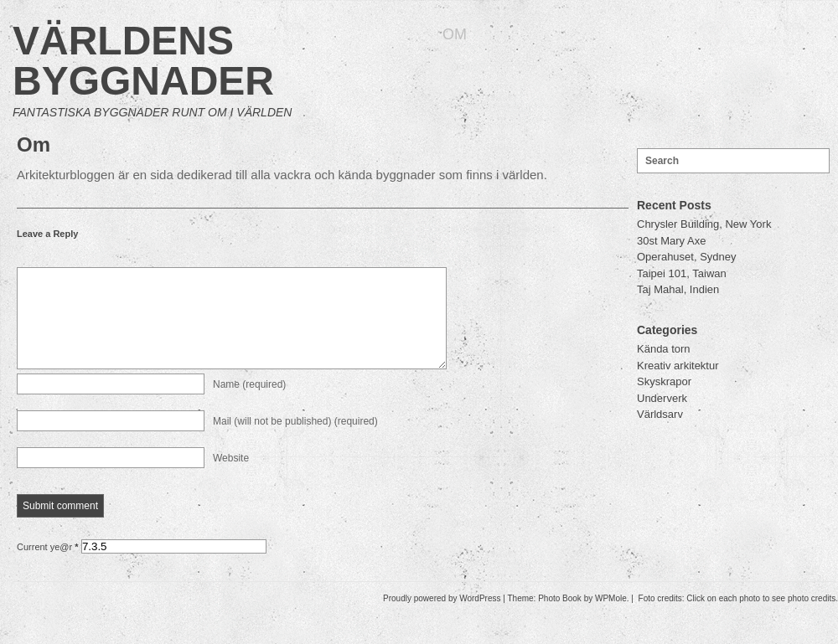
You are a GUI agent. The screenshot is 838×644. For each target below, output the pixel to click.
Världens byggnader (143, 61)
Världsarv (660, 414)
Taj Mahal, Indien (678, 289)
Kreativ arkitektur (678, 366)
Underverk (662, 398)
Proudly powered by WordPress (442, 618)
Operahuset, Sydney (687, 257)
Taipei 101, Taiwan (682, 273)
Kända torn (664, 349)
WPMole (611, 618)
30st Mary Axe (671, 241)
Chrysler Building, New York (704, 224)
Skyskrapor (664, 381)
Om (455, 34)
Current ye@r (48, 567)
